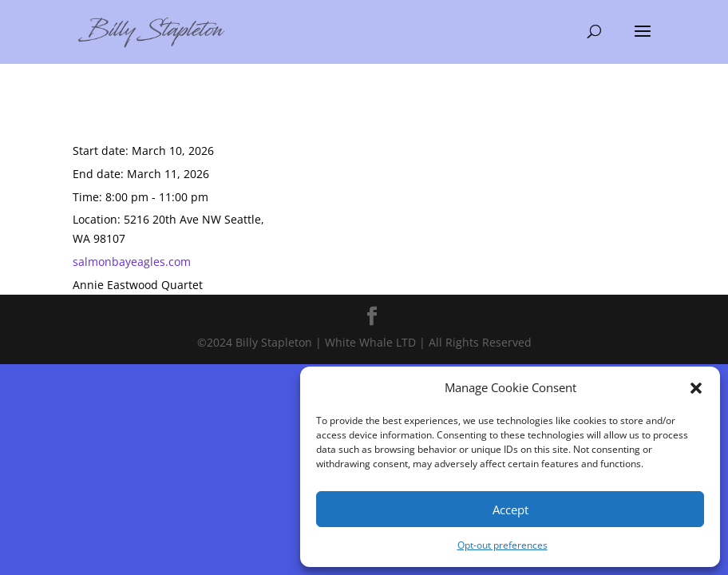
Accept (510, 510)
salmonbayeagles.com (132, 262)
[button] (696, 388)
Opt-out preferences (502, 545)
